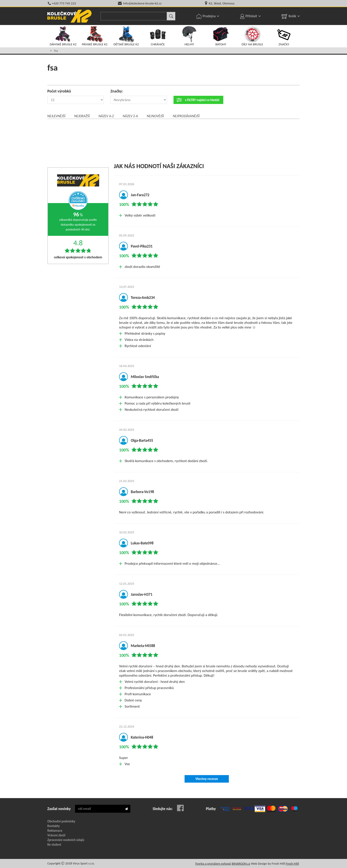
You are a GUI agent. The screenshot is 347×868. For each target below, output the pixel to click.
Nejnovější (155, 116)
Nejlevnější (56, 116)
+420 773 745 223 (64, 3)
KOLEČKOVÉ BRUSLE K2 (69, 16)
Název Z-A (130, 116)
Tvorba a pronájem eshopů (213, 864)
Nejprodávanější (186, 116)
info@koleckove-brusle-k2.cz (142, 3)
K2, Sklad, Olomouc (222, 3)
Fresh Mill (292, 864)
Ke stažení (54, 845)
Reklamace (55, 831)
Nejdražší (82, 116)
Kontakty (54, 826)
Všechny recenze (207, 779)
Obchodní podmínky (61, 821)
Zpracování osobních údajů (66, 840)
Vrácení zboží (56, 835)
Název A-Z (106, 116)
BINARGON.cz (241, 864)
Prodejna (209, 16)
